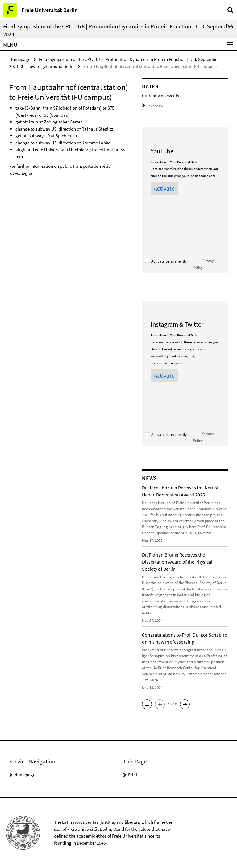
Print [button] (133, 775)
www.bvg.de (21, 173)
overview (153, 106)
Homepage (20, 59)
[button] (147, 704)
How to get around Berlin (51, 66)
